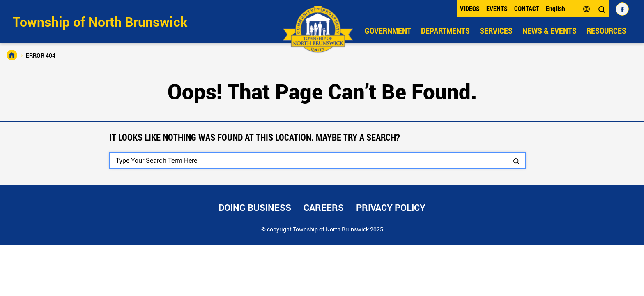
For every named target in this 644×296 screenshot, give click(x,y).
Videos (470, 8)
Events (497, 8)
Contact (527, 8)
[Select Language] (568, 9)
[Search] (317, 160)
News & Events (550, 30)
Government (388, 30)
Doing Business (255, 207)
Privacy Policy (391, 207)
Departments (445, 30)
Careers (324, 207)
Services (496, 30)
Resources (606, 30)
